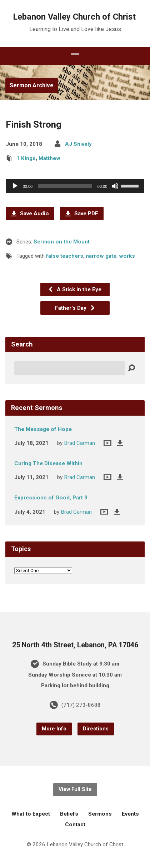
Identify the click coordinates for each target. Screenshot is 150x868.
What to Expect (31, 814)
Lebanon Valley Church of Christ (74, 17)
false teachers (65, 256)
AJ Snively (78, 144)
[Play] (15, 186)
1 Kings (26, 158)
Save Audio (30, 214)
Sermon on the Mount (62, 242)
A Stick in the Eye (75, 289)
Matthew (49, 158)
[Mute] (115, 186)
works (127, 256)
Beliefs (69, 814)
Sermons (100, 814)
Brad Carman (79, 443)
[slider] (65, 186)
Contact (75, 825)
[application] (75, 186)
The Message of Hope (43, 429)
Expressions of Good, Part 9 (51, 498)
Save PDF (82, 214)
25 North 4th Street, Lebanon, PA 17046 (75, 645)
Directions (96, 729)
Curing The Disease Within (48, 463)
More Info (54, 729)
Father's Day (75, 308)
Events (130, 814)
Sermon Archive (32, 85)
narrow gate (101, 256)
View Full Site (75, 789)
